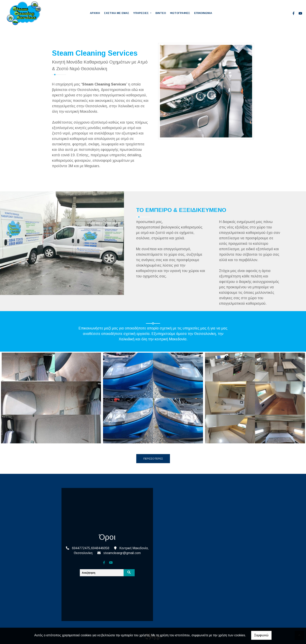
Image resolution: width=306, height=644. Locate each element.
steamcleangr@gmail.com (122, 553)
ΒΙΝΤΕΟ (161, 13)
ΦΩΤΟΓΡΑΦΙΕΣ (180, 13)
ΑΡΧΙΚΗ (95, 13)
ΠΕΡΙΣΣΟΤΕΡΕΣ (153, 459)
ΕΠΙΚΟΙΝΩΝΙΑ (203, 13)
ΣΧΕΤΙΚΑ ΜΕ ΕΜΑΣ (117, 13)
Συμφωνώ (261, 635)
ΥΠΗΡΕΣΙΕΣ (141, 13)
